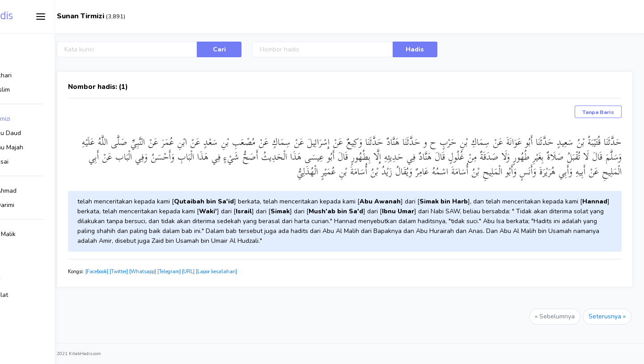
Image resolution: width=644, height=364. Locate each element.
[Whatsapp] (204, 272)
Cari (261, 49)
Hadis (435, 49)
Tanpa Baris (598, 112)
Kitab (38, 16)
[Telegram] (231, 272)
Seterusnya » (607, 316)
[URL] (250, 272)
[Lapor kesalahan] (278, 272)
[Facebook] (159, 272)
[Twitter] (180, 272)
